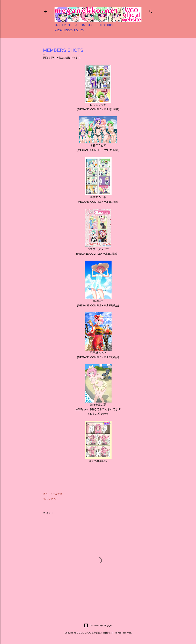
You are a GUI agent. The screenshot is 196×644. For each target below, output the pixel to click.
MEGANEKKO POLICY (69, 31)
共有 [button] (45, 494)
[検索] (151, 11)
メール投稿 (56, 494)
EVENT (67, 25)
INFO (101, 25)
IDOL (110, 25)
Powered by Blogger (98, 625)
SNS (57, 25)
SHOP (91, 25)
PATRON (80, 25)
